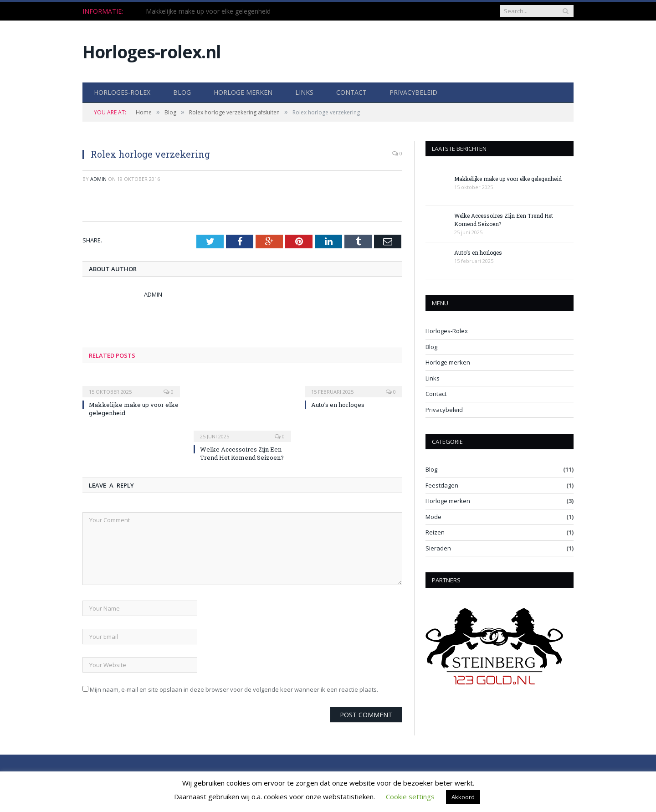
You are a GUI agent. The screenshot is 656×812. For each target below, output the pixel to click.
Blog (182, 92)
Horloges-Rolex (122, 92)
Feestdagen (442, 485)
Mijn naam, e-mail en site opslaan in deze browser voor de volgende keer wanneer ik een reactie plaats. (234, 689)
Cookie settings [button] (410, 797)
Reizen (435, 532)
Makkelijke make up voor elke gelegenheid (208, 11)
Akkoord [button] (463, 797)
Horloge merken (243, 92)
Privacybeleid (413, 92)
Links (304, 92)
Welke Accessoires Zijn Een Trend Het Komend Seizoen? (242, 453)
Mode (433, 517)
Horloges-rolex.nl (152, 52)
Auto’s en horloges (338, 405)
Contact (351, 92)
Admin (98, 179)
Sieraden (438, 548)
